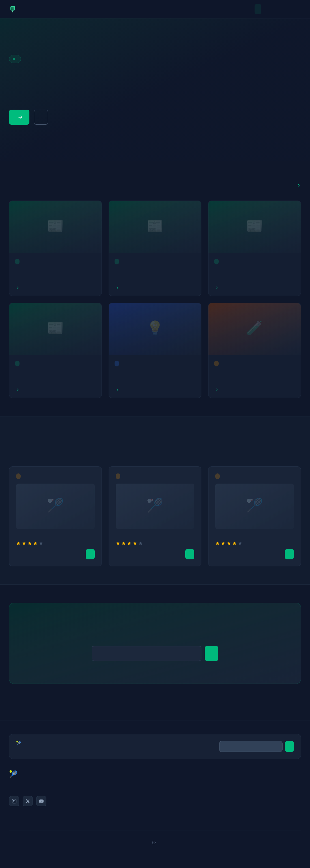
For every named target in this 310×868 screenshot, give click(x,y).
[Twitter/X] (28, 801)
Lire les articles (20, 117)
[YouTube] (41, 801)
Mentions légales (268, 797)
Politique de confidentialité (268, 806)
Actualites (266, 9)
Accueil (258, 9)
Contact (268, 789)
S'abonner (212, 655)
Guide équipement (41, 117)
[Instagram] (14, 801)
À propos (268, 780)
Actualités (193, 780)
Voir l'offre (90, 556)
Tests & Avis (274, 9)
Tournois (298, 9)
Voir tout (299, 185)
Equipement (290, 9)
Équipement (193, 806)
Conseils (282, 9)
